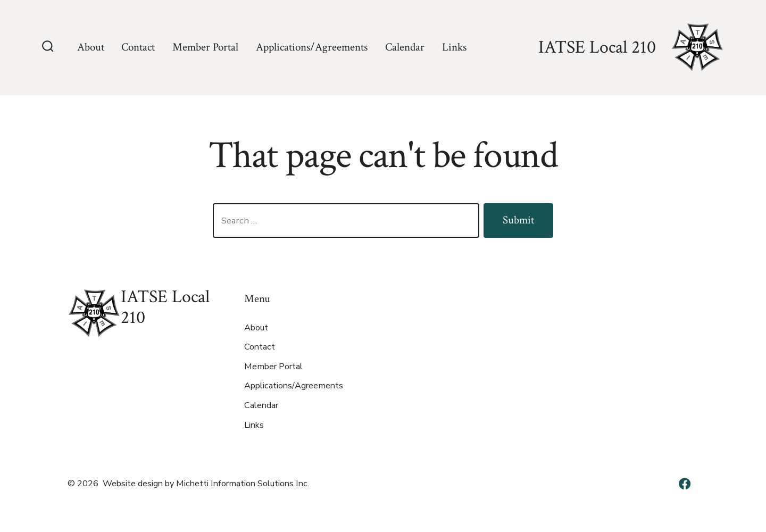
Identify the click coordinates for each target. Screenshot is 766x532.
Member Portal (205, 47)
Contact (138, 47)
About (91, 47)
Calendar (405, 47)
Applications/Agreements (312, 47)
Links (454, 47)
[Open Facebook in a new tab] (685, 484)
